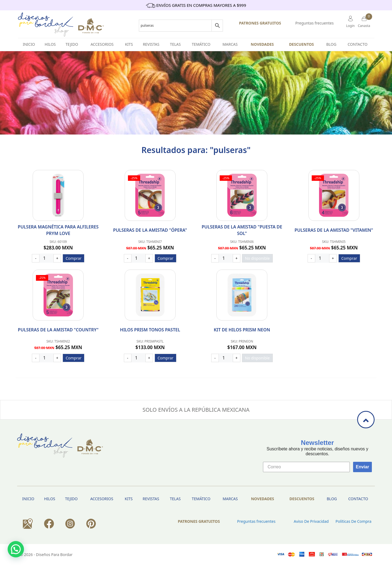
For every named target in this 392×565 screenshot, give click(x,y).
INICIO (29, 44)
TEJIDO (72, 44)
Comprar (73, 258)
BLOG (331, 44)
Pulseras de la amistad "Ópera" (150, 230)
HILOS (50, 44)
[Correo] (306, 467)
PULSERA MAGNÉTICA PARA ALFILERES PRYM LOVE (58, 230)
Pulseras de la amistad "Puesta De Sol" (242, 230)
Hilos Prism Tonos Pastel (150, 330)
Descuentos (301, 44)
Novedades (262, 44)
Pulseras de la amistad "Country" (58, 330)
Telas (175, 44)
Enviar (362, 467)
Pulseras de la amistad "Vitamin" (334, 230)
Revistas (151, 44)
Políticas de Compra (353, 521)
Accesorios (102, 44)
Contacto (358, 44)
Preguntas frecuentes (315, 23)
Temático (201, 44)
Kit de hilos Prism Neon (242, 330)
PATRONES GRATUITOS (260, 23)
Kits (129, 44)
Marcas (230, 44)
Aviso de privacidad (311, 521)
